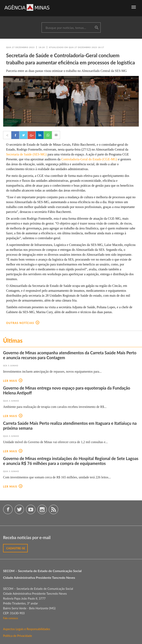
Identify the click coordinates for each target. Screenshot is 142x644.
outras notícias (23, 323)
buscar (97, 28)
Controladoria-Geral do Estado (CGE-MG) (89, 159)
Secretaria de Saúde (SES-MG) (26, 154)
